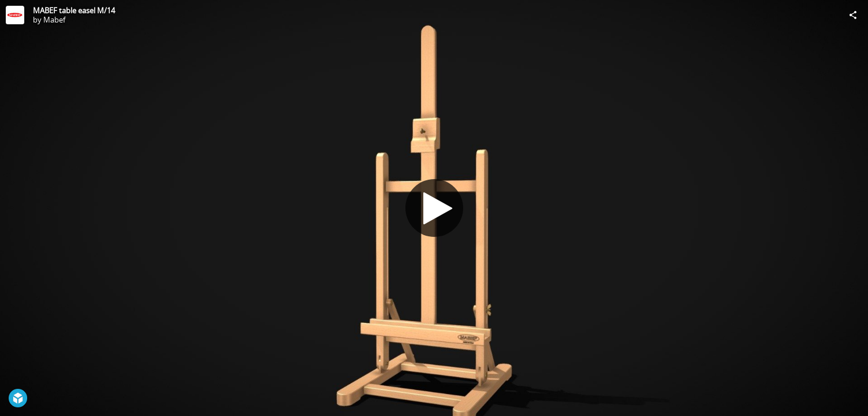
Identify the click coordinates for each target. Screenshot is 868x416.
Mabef (54, 20)
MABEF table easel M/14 (74, 10)
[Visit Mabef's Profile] (15, 15)
